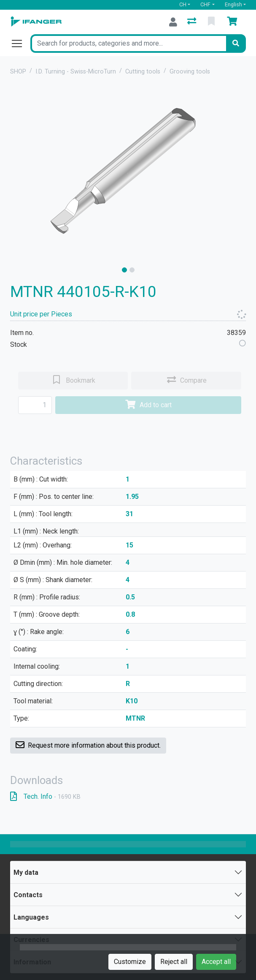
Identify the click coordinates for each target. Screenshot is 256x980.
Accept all (216, 962)
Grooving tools (190, 72)
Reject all (174, 962)
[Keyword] (128, 44)
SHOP (18, 72)
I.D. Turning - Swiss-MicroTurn (76, 72)
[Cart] (234, 22)
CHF (205, 4)
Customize (130, 962)
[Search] (236, 44)
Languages (31, 917)
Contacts (28, 895)
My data (26, 872)
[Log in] (173, 22)
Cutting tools (143, 72)
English (233, 4)
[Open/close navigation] (20, 44)
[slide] (124, 270)
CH (183, 4)
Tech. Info (45, 796)
